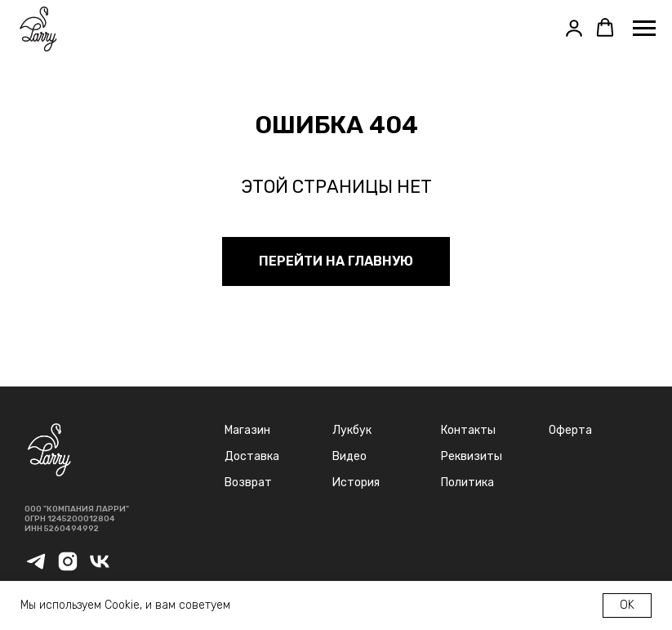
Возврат (248, 483)
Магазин (247, 430)
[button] (574, 28)
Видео (349, 456)
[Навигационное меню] (644, 29)
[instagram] (68, 568)
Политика (467, 483)
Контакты (468, 430)
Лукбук (352, 430)
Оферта (570, 430)
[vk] (100, 568)
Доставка (252, 456)
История (356, 483)
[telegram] (36, 568)
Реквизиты (472, 456)
